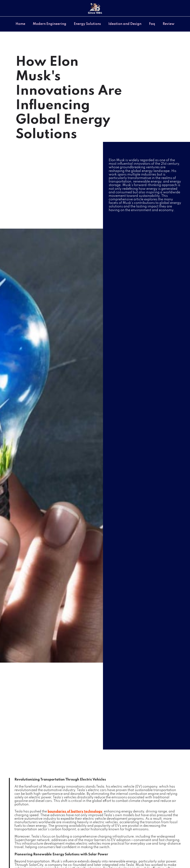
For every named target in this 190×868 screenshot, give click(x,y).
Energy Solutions (87, 24)
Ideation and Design (125, 24)
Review (169, 24)
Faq (152, 24)
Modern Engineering (50, 24)
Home (20, 24)
